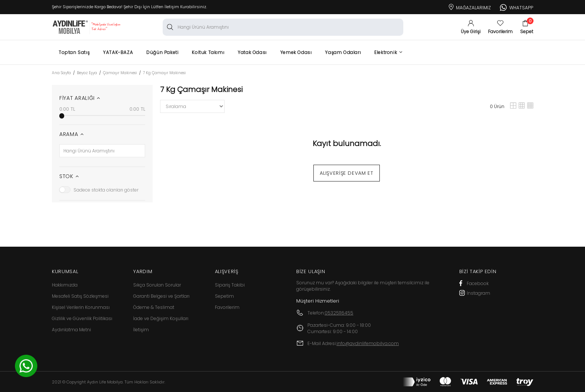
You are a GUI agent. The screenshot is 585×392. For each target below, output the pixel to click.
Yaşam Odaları (343, 52)
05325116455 (339, 313)
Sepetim (224, 296)
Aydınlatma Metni (71, 330)
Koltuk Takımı (208, 52)
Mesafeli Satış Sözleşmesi (80, 296)
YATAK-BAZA (118, 52)
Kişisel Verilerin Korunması (81, 307)
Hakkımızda (65, 285)
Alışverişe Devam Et (346, 173)
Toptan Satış (74, 52)
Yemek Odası (296, 52)
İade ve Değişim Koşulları (161, 318)
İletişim (141, 330)
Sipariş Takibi (230, 285)
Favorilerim (227, 307)
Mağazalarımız (469, 6)
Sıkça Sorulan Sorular (157, 285)
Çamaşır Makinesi (120, 73)
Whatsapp (517, 7)
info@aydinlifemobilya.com (368, 343)
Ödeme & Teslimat (154, 307)
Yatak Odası (252, 52)
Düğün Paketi (162, 52)
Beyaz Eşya (87, 73)
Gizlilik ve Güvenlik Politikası (82, 318)
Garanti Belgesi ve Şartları (161, 296)
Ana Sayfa (61, 73)
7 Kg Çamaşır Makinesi (164, 73)
